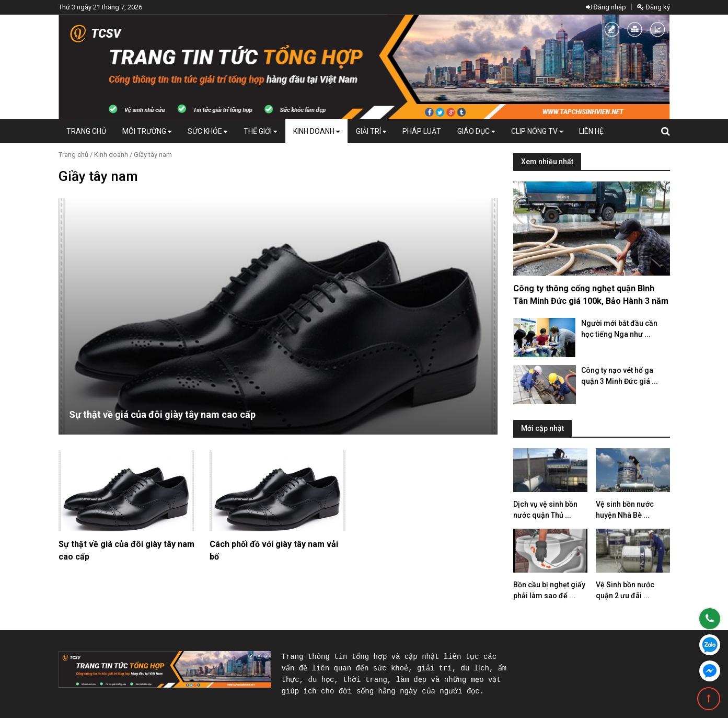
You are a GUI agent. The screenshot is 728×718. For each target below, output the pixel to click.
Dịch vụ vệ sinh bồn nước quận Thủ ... (545, 510)
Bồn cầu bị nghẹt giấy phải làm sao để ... (549, 590)
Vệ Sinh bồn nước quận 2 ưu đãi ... (625, 590)
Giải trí (371, 131)
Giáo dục (476, 131)
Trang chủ (86, 131)
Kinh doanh (316, 131)
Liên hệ (591, 131)
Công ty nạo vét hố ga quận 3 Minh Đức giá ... (620, 376)
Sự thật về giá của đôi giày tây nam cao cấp (162, 414)
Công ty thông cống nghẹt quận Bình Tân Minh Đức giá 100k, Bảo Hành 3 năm (591, 295)
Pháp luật (422, 131)
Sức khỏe (207, 131)
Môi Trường (147, 131)
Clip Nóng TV (537, 131)
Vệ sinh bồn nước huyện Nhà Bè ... (625, 510)
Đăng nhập (606, 7)
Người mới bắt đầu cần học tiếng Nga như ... (619, 329)
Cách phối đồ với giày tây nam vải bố (274, 550)
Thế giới (260, 131)
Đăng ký (654, 7)
